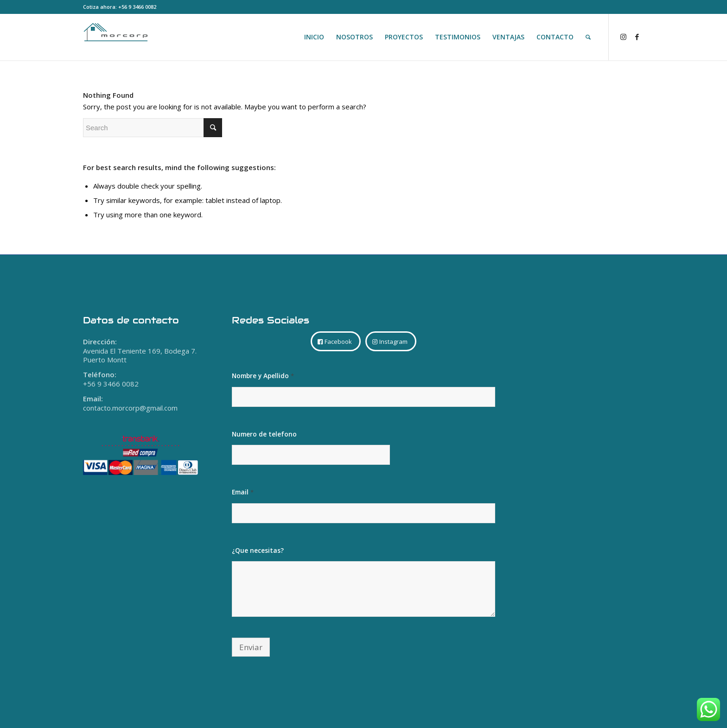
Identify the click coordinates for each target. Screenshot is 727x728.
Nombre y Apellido (263, 376)
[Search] (588, 37)
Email (243, 492)
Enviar (251, 647)
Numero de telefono (264, 434)
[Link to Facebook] (637, 37)
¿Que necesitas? (258, 550)
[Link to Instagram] (623, 37)
